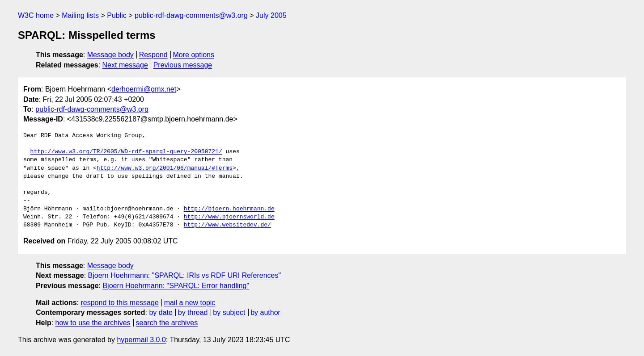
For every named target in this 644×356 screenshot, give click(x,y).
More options (194, 55)
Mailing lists (80, 15)
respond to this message (119, 303)
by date (161, 312)
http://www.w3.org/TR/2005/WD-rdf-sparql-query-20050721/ (126, 152)
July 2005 (271, 15)
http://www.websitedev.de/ (227, 225)
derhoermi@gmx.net (144, 89)
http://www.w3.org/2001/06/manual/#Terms (165, 168)
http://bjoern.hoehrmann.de (229, 209)
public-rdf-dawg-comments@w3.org (191, 15)
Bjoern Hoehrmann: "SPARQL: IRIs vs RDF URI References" (185, 275)
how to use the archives (93, 323)
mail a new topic (190, 303)
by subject (229, 312)
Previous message (183, 65)
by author (265, 312)
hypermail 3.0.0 (141, 340)
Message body (110, 55)
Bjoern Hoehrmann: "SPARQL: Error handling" (176, 286)
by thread (193, 312)
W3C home (36, 15)
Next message (125, 65)
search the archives (167, 323)
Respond (153, 55)
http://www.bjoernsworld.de (229, 217)
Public (117, 15)
